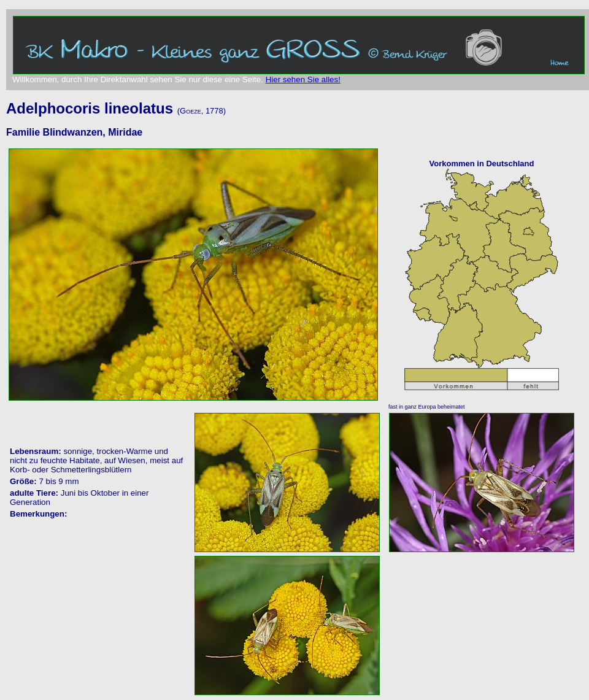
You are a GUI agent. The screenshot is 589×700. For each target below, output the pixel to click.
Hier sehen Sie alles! (303, 79)
